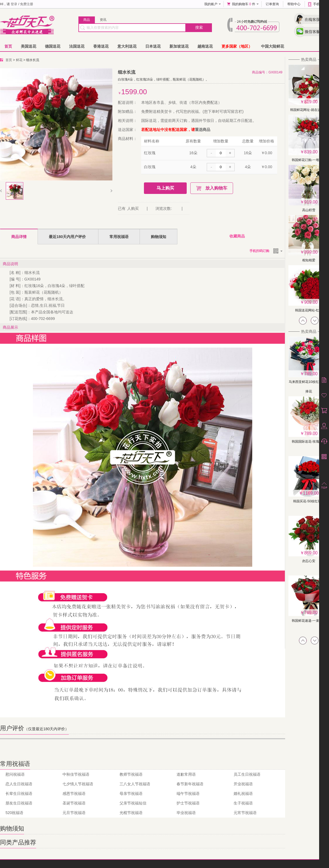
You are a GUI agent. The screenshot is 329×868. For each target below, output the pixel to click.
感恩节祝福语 (74, 793)
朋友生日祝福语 (19, 803)
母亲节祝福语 (131, 793)
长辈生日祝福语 (19, 793)
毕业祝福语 (186, 813)
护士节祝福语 (188, 803)
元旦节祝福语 (74, 813)
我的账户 (211, 4)
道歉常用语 (186, 774)
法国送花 (77, 46)
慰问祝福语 (15, 774)
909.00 (311, 302)
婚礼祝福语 (243, 793)
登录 (14, 4)
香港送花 (101, 46)
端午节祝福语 (188, 793)
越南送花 (205, 46)
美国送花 (29, 46)
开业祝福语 (243, 784)
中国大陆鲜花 (273, 46)
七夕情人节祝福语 (78, 784)
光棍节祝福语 (131, 813)
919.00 (311, 202)
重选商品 (203, 130)
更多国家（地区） (237, 46)
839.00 (311, 152)
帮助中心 (294, 4)
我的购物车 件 (244, 4)
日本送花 (153, 46)
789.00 (311, 374)
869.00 (311, 553)
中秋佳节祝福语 (76, 774)
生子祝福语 (243, 803)
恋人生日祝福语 (19, 784)
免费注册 (27, 4)
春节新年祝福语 (190, 784)
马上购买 (165, 188)
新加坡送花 (179, 46)
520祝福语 (14, 813)
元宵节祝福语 (245, 813)
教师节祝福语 (131, 774)
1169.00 (311, 493)
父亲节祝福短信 (133, 803)
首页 (8, 46)
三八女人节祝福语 (135, 784)
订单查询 (272, 4)
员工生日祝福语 (247, 774)
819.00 (311, 102)
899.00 (311, 252)
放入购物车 (216, 188)
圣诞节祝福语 (74, 803)
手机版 (318, 4)
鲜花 (19, 60)
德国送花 (53, 46)
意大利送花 (127, 46)
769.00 (311, 613)
